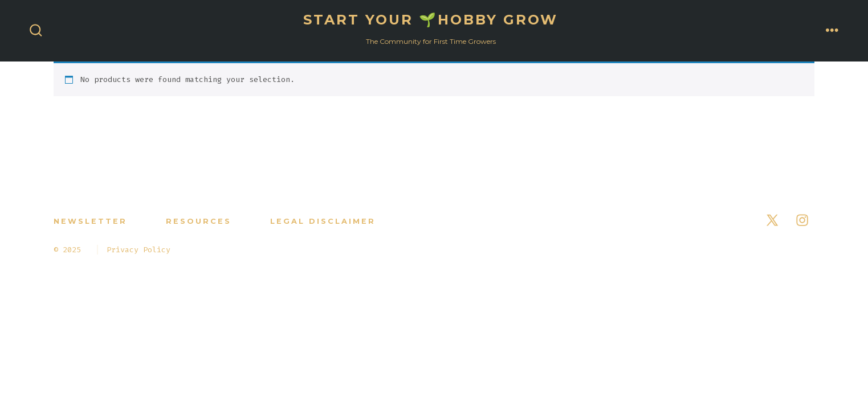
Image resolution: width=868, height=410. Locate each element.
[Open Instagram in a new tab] (802, 220)
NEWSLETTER (90, 221)
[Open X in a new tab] (772, 220)
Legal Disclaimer (323, 221)
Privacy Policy (138, 250)
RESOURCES (199, 221)
